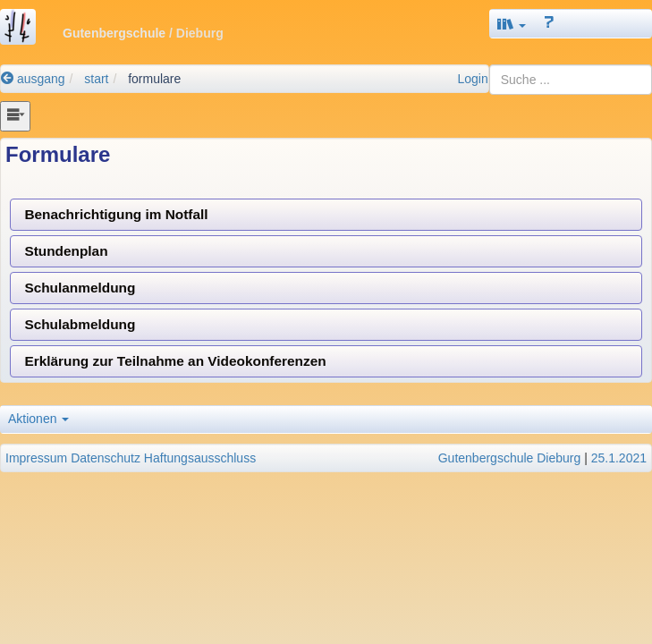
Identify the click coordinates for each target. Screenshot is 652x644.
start (96, 79)
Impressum (36, 458)
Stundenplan (66, 251)
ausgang (33, 79)
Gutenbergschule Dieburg (510, 458)
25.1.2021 (619, 458)
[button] (512, 24)
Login (472, 79)
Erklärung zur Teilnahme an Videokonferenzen (175, 361)
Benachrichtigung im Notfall (116, 214)
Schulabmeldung (80, 324)
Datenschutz (106, 458)
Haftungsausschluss (200, 458)
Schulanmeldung (80, 288)
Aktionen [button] (38, 419)
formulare (154, 79)
